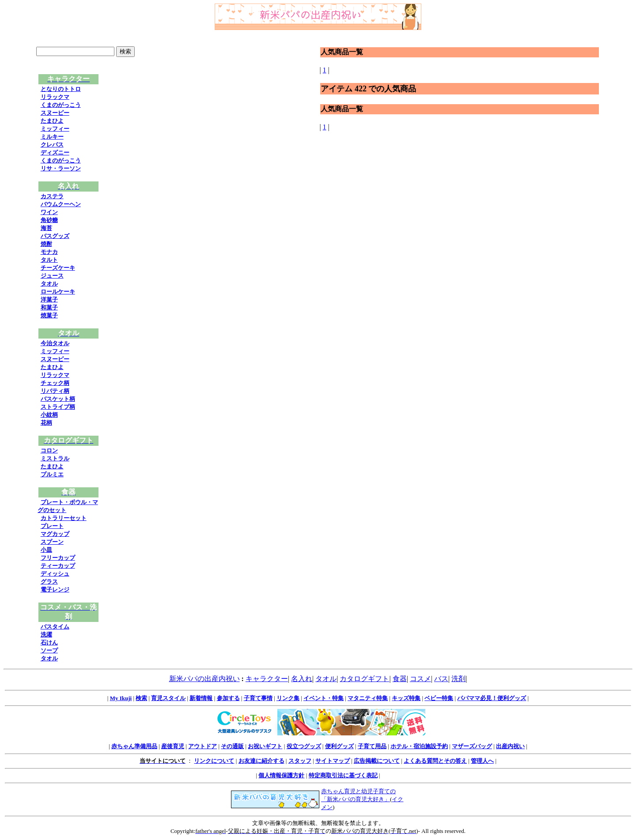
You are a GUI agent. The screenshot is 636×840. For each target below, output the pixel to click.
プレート (52, 526)
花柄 (46, 423)
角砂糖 (49, 220)
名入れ (302, 679)
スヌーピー (55, 113)
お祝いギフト (265, 746)
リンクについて (214, 761)
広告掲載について (377, 761)
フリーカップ (58, 558)
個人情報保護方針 (281, 775)
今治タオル (55, 343)
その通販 (232, 746)
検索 (141, 698)
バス (441, 679)
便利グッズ (339, 746)
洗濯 (46, 635)
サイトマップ (333, 761)
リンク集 (288, 698)
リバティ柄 (55, 391)
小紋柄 (49, 415)
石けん (49, 642)
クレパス (52, 145)
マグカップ (55, 534)
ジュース (52, 276)
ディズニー (55, 153)
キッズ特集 (406, 698)
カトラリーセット (64, 518)
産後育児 (173, 746)
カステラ (52, 196)
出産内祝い (510, 746)
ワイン (49, 212)
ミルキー (52, 137)
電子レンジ (55, 590)
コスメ (420, 679)
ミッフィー (55, 129)
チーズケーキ (58, 268)
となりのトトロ (61, 89)
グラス (49, 582)
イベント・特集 (324, 698)
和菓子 (49, 307)
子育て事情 (258, 698)
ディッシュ (55, 574)
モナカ (49, 252)
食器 (400, 679)
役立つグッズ (304, 746)
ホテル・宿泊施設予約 (419, 746)
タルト (49, 260)
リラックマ (55, 97)
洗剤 (458, 679)
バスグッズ (55, 236)
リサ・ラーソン (61, 168)
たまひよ (52, 121)
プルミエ (52, 474)
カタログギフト (364, 679)
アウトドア (203, 746)
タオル (49, 284)
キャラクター (267, 679)
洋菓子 (49, 299)
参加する (228, 698)
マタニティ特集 (368, 698)
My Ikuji (121, 698)
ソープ (49, 650)
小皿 (46, 550)
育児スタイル (168, 698)
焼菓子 (49, 315)
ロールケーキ (58, 292)
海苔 (46, 228)
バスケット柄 (58, 399)
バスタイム (55, 627)
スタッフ (300, 761)
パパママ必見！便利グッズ (492, 698)
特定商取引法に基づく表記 (343, 775)
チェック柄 (55, 383)
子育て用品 (372, 746)
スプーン (52, 542)
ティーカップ (58, 566)
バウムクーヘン (61, 204)
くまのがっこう (61, 105)
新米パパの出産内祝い (204, 679)
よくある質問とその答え (435, 761)
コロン (49, 450)
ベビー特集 (439, 698)
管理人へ (482, 761)
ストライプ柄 (58, 407)
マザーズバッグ (472, 746)
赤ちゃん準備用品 (134, 746)
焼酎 (46, 244)
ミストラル (55, 458)
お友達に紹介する (261, 761)
